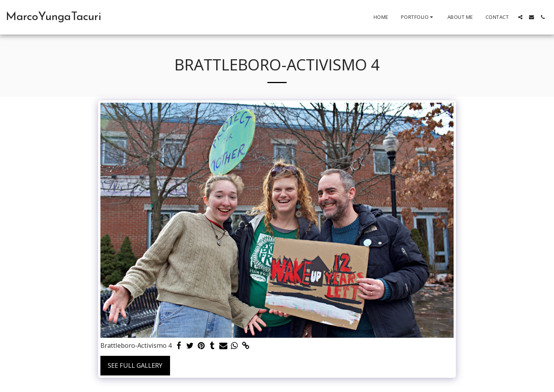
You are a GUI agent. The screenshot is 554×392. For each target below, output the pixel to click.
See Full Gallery (135, 365)
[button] (418, 17)
